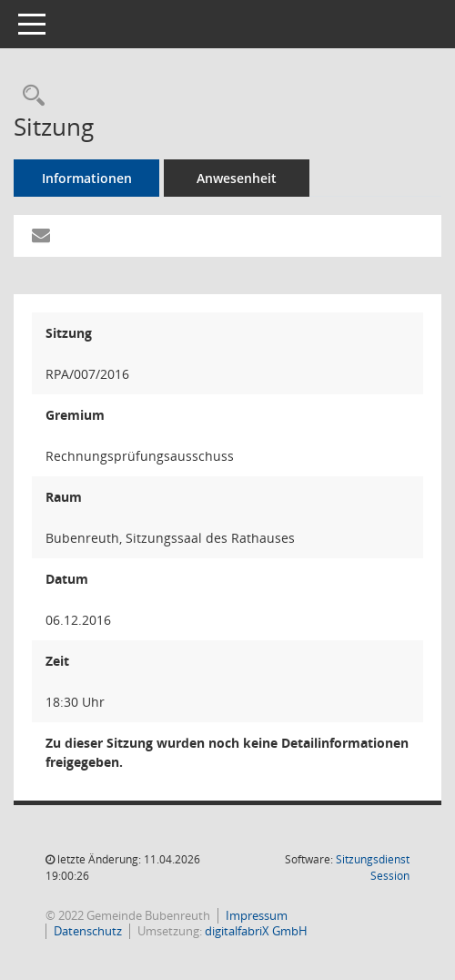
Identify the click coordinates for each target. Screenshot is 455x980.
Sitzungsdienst (373, 868)
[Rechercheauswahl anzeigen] (29, 96)
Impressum (257, 915)
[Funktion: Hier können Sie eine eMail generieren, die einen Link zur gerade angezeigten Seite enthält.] (41, 236)
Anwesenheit (237, 178)
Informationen (87, 178)
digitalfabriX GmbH (256, 931)
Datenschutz (88, 931)
